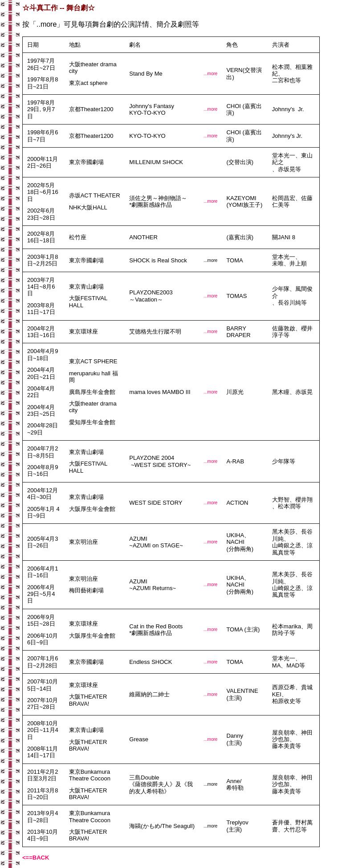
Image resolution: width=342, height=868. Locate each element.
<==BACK (36, 858)
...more (210, 74)
